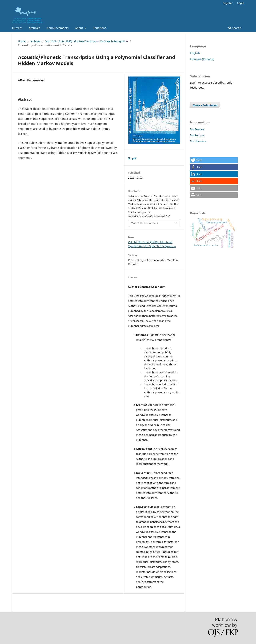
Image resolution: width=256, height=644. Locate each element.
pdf (134, 158)
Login (241, 3)
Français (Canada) (202, 59)
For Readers (197, 129)
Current (17, 28)
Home (22, 41)
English (195, 53)
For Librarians (198, 141)
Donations (99, 28)
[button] (214, 160)
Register (228, 3)
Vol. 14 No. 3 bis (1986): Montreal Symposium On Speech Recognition (87, 41)
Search (235, 28)
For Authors (197, 135)
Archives (34, 28)
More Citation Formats (144, 223)
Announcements (58, 28)
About (79, 28)
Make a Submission (205, 105)
